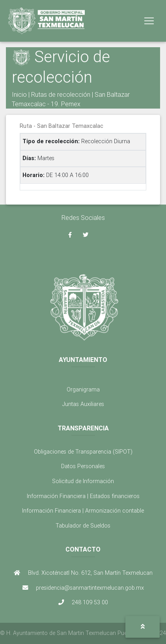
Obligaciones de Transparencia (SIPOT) (83, 452)
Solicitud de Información (83, 481)
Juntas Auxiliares (83, 404)
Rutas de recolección (61, 94)
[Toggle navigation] (149, 21)
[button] (143, 627)
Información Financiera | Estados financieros (83, 496)
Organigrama (83, 389)
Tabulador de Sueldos (83, 526)
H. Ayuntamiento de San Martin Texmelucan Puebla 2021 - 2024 (86, 633)
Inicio (19, 94)
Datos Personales (83, 466)
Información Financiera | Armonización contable (83, 511)
